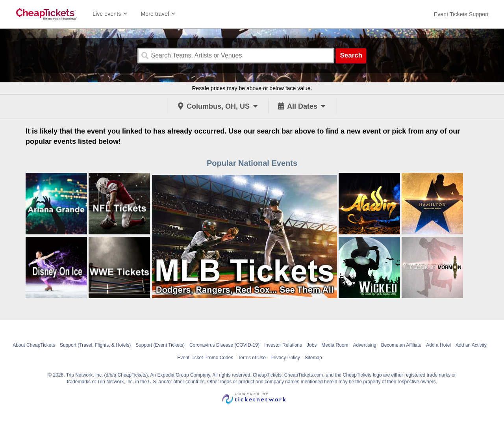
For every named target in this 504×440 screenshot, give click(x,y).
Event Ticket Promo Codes (205, 358)
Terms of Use (252, 358)
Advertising (364, 345)
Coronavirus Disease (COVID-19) (224, 345)
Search (351, 55)
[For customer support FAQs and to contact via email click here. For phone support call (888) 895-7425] (461, 14)
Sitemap (313, 358)
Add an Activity (471, 345)
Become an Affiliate (401, 345)
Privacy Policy (285, 358)
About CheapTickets (34, 345)
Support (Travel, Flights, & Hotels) (95, 345)
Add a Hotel (438, 345)
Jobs (312, 345)
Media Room (335, 345)
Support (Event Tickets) (160, 345)
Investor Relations (283, 345)
